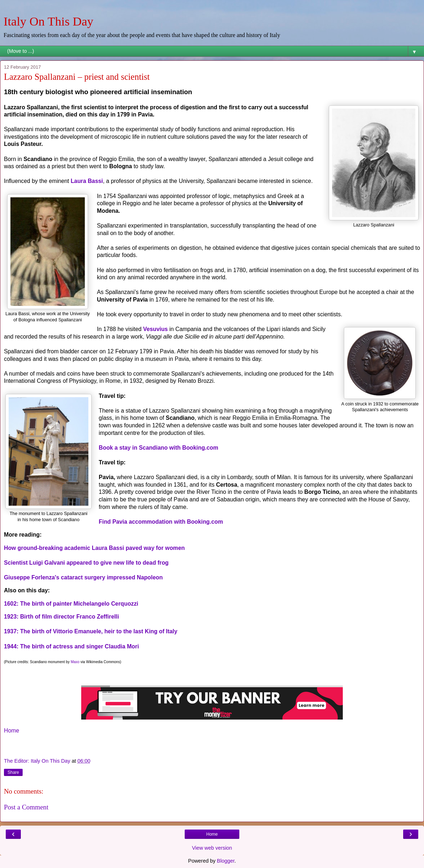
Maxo (75, 662)
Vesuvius (155, 329)
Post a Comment (26, 807)
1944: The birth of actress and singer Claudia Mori (72, 646)
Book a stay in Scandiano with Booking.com (158, 448)
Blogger (226, 861)
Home (11, 731)
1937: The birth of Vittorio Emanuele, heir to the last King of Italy (91, 631)
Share (13, 772)
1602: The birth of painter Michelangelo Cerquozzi (71, 604)
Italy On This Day (49, 21)
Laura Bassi (87, 181)
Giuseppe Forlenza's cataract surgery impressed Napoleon (83, 577)
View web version (212, 848)
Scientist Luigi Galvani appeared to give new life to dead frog (86, 563)
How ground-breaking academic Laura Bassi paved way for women (94, 548)
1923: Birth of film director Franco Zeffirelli (62, 617)
